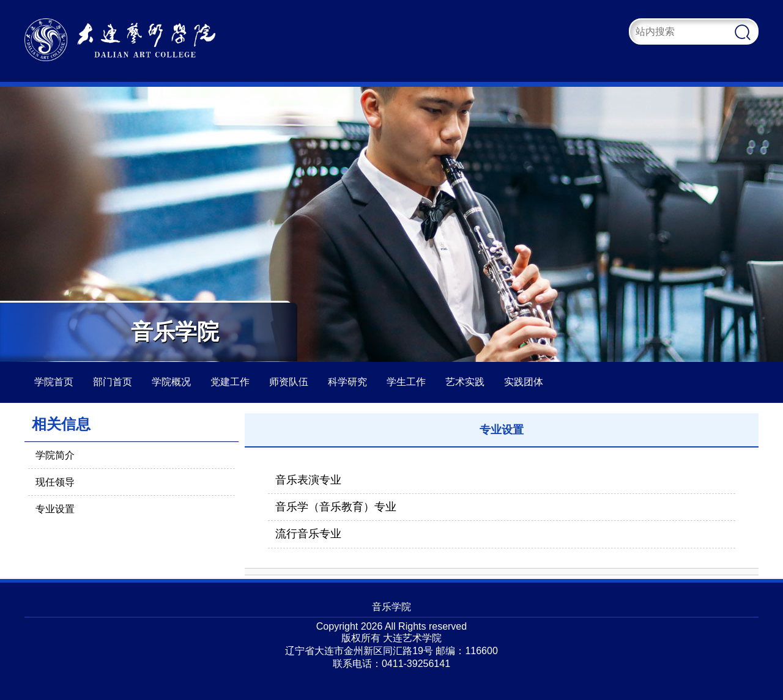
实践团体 (524, 382)
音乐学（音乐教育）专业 (336, 507)
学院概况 (171, 382)
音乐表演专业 (308, 480)
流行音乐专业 (308, 534)
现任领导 (55, 482)
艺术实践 (465, 382)
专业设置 (55, 509)
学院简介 (55, 455)
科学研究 (347, 382)
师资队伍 (289, 382)
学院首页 (54, 382)
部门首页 (113, 382)
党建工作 (230, 382)
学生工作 (406, 382)
